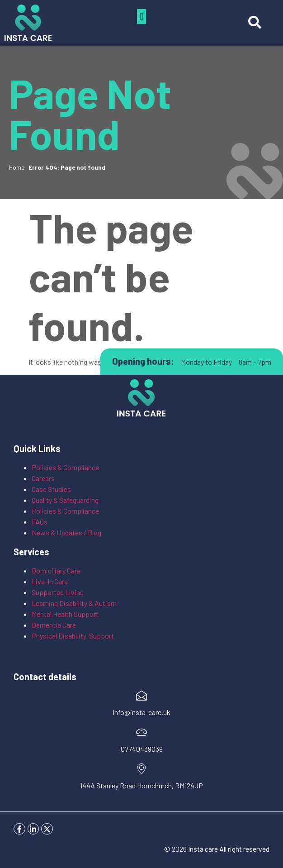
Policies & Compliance (65, 467)
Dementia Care (54, 625)
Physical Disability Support (73, 636)
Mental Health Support (65, 614)
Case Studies (51, 489)
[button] (141, 17)
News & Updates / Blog (66, 532)
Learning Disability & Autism (75, 603)
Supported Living (58, 592)
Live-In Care (50, 581)
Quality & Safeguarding (66, 500)
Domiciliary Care (56, 570)
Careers (43, 478)
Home (17, 167)
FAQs (40, 522)
